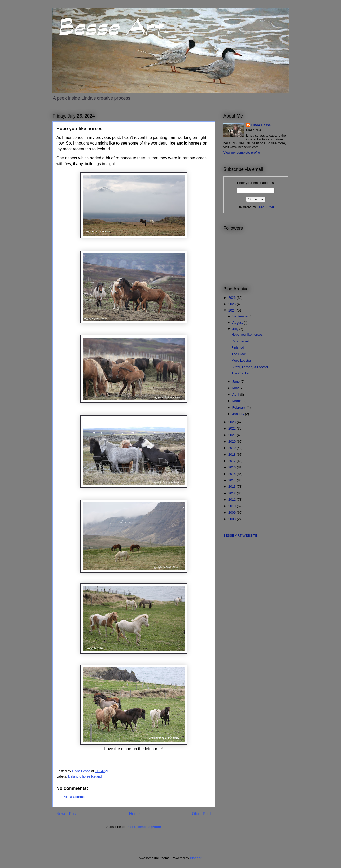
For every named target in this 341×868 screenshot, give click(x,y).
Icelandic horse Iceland (85, 776)
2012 (233, 493)
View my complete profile (242, 153)
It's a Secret (240, 341)
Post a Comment (75, 797)
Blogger (195, 858)
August (238, 323)
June (237, 381)
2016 (233, 467)
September (241, 316)
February (240, 407)
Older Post (201, 814)
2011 (233, 500)
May (236, 388)
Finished (238, 348)
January (239, 414)
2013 (233, 487)
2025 (233, 304)
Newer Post (67, 814)
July (236, 329)
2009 (233, 513)
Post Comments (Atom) (144, 827)
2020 (233, 441)
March (238, 401)
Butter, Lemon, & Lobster (250, 367)
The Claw (238, 354)
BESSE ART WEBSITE (240, 535)
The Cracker (241, 373)
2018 (233, 454)
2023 (233, 422)
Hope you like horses (247, 335)
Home (135, 814)
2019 (233, 448)
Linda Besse (261, 125)
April (236, 394)
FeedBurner (266, 207)
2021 (233, 435)
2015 (233, 474)
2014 (233, 480)
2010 (233, 506)
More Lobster (241, 361)
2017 (233, 461)
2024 (233, 310)
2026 (233, 298)
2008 (233, 519)
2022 (233, 428)
